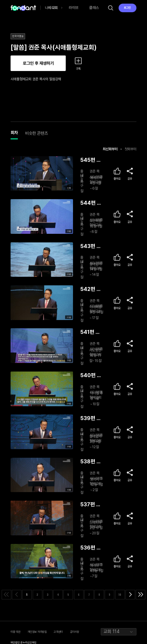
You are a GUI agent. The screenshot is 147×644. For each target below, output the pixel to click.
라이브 (74, 8)
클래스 (94, 8)
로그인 (127, 8)
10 (120, 594)
